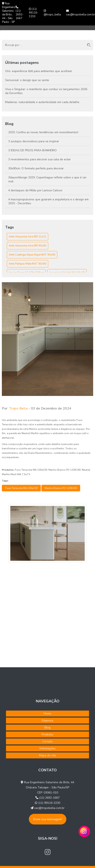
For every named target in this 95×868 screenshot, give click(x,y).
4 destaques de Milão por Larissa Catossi (35, 190)
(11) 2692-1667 (20, 13)
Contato (76, 46)
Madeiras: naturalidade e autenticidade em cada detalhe (42, 102)
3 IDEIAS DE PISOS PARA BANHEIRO (32, 150)
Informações (48, 748)
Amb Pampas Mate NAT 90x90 (28, 264)
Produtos (56, 46)
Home (7, 46)
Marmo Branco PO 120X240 (61, 488)
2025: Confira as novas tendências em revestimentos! (43, 132)
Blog (38, 46)
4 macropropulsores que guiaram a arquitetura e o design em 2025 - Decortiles (48, 201)
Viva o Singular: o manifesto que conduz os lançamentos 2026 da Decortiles (46, 91)
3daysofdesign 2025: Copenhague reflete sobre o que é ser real (47, 179)
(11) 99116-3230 (34, 13)
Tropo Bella (18, 408)
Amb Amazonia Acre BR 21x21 (28, 237)
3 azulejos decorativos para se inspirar (34, 141)
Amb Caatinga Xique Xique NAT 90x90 (32, 255)
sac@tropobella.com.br (81, 13)
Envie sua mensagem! (48, 819)
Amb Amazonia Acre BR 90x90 (28, 246)
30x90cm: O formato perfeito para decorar (36, 168)
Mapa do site (48, 755)
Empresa (23, 46)
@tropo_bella (52, 13)
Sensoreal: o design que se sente (27, 80)
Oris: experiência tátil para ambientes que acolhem (39, 71)
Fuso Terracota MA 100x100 (21, 488)
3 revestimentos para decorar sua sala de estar (39, 159)
